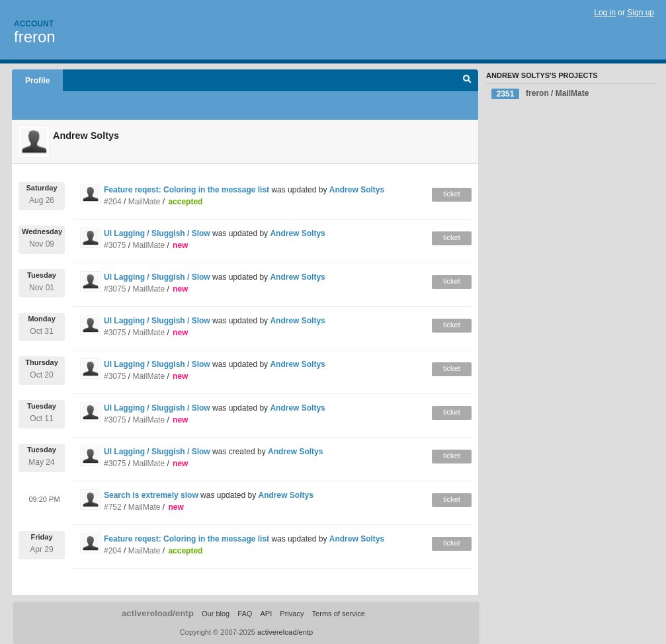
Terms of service (339, 614)
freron (35, 37)
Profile (37, 81)
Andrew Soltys (357, 190)
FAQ (245, 614)
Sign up (641, 13)
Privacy (292, 614)
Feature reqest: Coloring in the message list (187, 190)
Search (467, 81)
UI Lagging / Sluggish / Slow (157, 233)
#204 (113, 202)
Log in (605, 13)
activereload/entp (158, 613)
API (266, 614)
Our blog (216, 614)
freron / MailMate (540, 94)
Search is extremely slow (151, 495)
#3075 (115, 245)
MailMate (145, 202)
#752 (113, 507)
